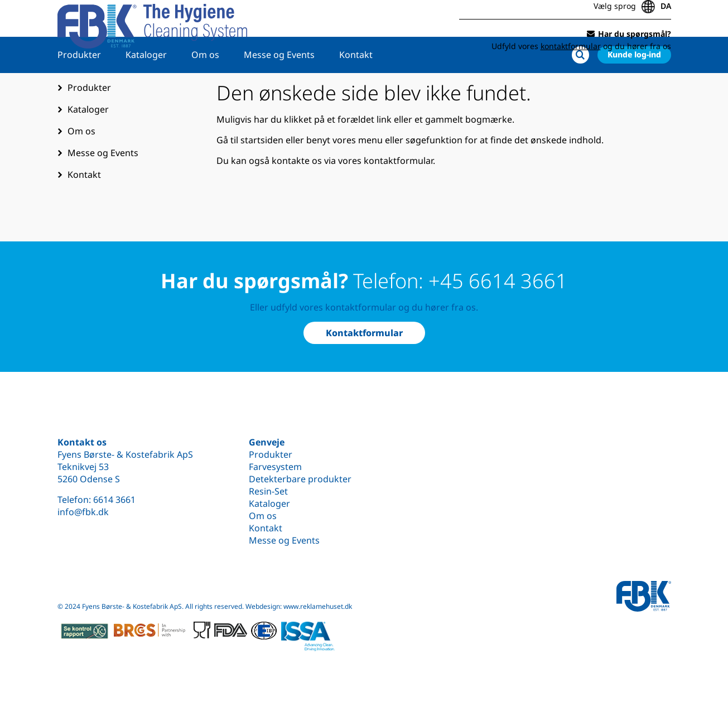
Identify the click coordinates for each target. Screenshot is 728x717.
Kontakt (356, 88)
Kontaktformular (364, 333)
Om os (205, 88)
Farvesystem (275, 467)
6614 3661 (114, 500)
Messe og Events (279, 88)
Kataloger (146, 88)
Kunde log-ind (634, 87)
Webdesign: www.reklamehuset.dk (299, 606)
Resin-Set (268, 491)
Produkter (79, 88)
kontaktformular (398, 193)
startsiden (262, 173)
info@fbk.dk (83, 512)
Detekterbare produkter (300, 479)
